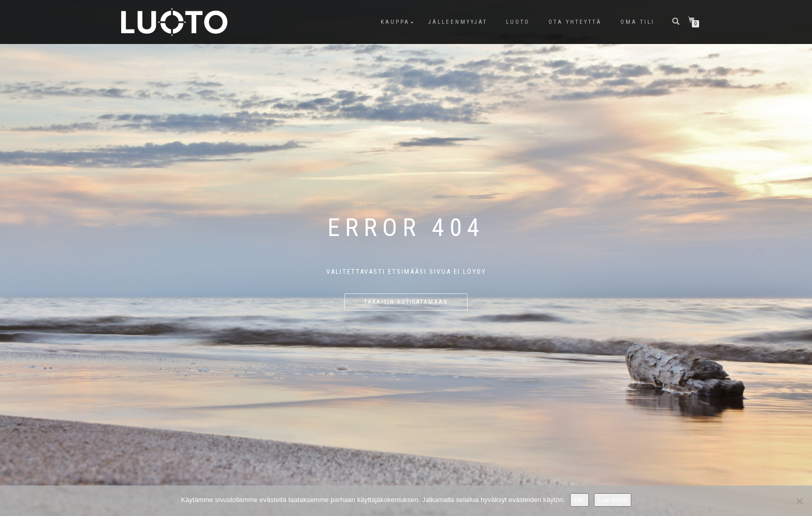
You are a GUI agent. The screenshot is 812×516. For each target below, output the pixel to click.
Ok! (579, 500)
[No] (799, 501)
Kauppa (395, 22)
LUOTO (518, 22)
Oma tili (637, 22)
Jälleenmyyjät (458, 22)
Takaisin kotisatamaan (406, 302)
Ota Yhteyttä (575, 22)
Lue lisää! (613, 500)
